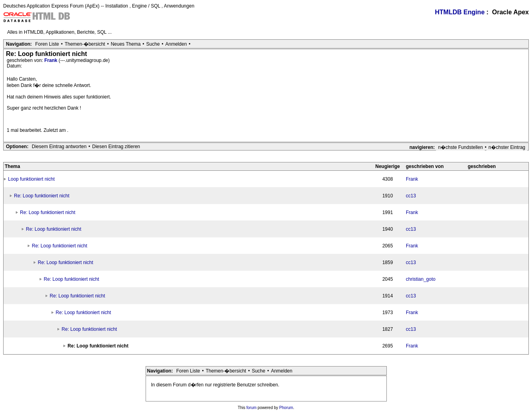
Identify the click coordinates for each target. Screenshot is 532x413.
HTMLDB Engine (460, 12)
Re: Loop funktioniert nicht (41, 196)
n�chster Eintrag (507, 147)
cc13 (411, 196)
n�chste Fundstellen (460, 147)
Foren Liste (47, 44)
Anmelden (176, 44)
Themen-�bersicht (85, 44)
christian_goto (421, 279)
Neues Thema (126, 44)
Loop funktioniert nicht (31, 179)
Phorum (286, 408)
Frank (52, 60)
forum (252, 408)
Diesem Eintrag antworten (59, 147)
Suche (153, 44)
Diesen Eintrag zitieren (116, 147)
